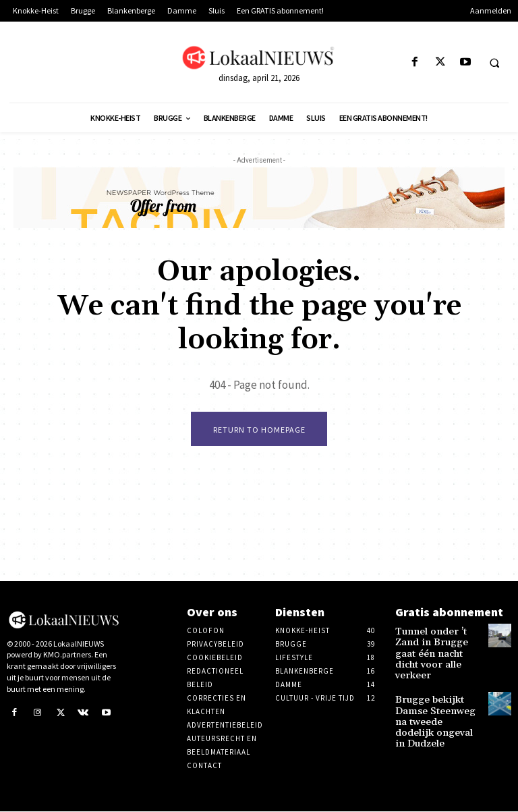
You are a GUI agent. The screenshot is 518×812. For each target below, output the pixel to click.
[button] (494, 63)
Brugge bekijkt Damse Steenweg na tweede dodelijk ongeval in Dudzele (438, 696)
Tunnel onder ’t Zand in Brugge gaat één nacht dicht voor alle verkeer (435, 646)
